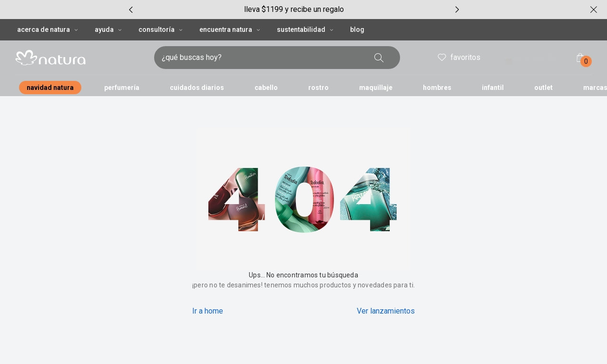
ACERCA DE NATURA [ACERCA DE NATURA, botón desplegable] (48, 30)
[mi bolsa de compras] (580, 58)
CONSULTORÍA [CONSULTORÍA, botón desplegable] (161, 30)
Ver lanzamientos (386, 311)
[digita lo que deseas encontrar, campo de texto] (262, 58)
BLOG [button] (357, 30)
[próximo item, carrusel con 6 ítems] (457, 10)
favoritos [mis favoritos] (458, 58)
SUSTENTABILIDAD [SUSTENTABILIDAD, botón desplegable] (306, 30)
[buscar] (379, 58)
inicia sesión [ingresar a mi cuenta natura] (528, 58)
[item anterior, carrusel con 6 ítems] (131, 10)
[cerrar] (594, 10)
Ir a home (208, 311)
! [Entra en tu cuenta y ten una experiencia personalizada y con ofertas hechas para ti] (509, 61)
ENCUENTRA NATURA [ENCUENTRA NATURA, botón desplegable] (230, 30)
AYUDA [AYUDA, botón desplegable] (109, 30)
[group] (294, 10)
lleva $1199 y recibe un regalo (294, 9)
